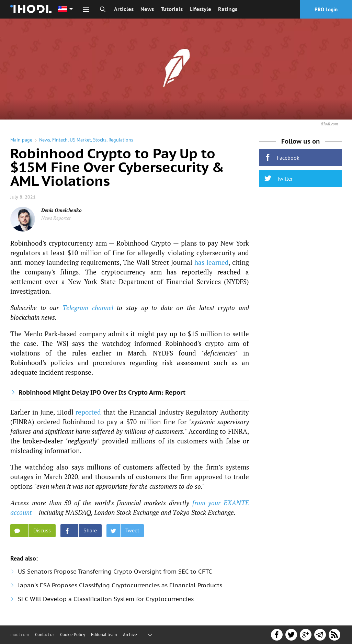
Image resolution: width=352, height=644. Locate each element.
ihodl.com (20, 635)
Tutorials (172, 9)
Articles (124, 9)
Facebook (282, 157)
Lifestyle (200, 9)
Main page (21, 140)
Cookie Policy (73, 635)
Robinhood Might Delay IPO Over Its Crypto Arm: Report (102, 392)
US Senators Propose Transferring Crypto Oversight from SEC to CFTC (115, 572)
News (147, 9)
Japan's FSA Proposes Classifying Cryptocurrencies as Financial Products (120, 585)
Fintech (60, 140)
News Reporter (56, 218)
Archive (130, 635)
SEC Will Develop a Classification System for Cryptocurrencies (106, 599)
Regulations (121, 140)
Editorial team (104, 635)
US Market (80, 140)
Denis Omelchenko (61, 210)
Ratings (228, 9)
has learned (212, 262)
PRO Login (326, 9)
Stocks (100, 140)
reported (88, 412)
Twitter (279, 178)
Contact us (45, 635)
